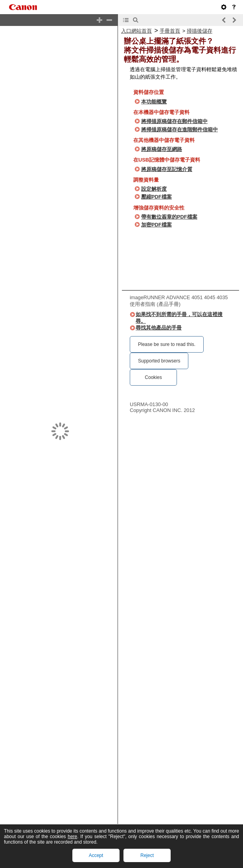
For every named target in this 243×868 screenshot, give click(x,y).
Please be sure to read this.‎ (167, 344)
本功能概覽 (154, 102)
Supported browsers (159, 361)
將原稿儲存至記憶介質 (167, 169)
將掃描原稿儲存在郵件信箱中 (174, 121)
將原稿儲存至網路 (162, 149)
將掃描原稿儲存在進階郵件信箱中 (179, 130)
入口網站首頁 (136, 31)
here (72, 837)
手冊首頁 (170, 31)
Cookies (153, 377)
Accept (96, 855)
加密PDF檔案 (156, 225)
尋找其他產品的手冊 (159, 328)
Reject (147, 855)
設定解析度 (154, 189)
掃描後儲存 (200, 31)
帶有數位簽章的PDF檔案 (169, 217)
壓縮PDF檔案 (156, 197)
